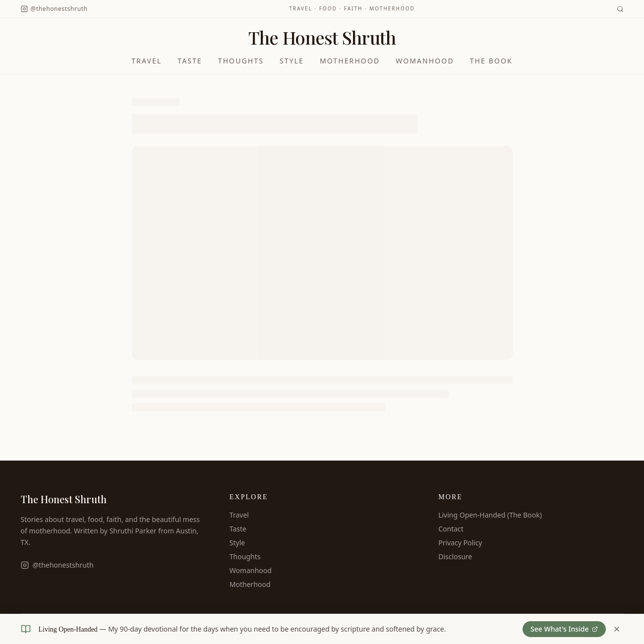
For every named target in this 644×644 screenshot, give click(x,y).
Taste (190, 61)
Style (292, 61)
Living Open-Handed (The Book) (490, 515)
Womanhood (425, 61)
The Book (491, 61)
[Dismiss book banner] (617, 629)
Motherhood (350, 61)
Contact (451, 529)
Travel (146, 61)
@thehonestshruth (57, 565)
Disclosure (455, 556)
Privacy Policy (460, 543)
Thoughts (241, 61)
